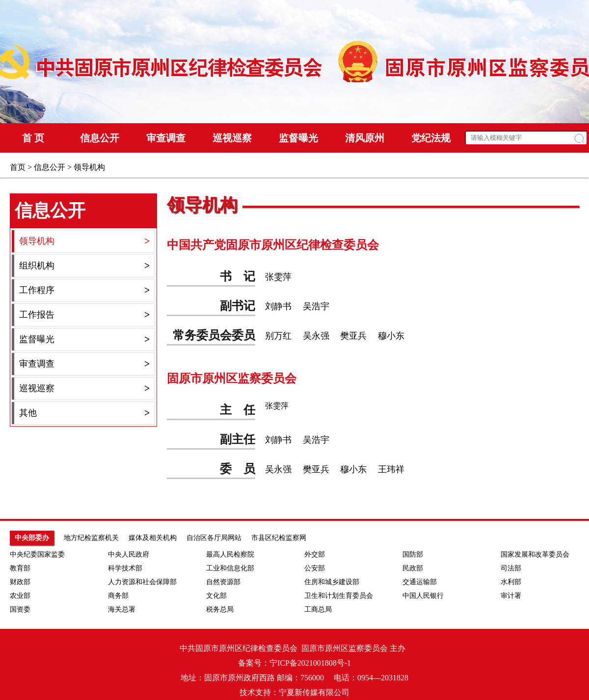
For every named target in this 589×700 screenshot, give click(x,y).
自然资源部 (223, 582)
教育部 (20, 568)
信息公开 (50, 167)
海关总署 (122, 609)
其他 (84, 413)
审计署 (511, 596)
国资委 (20, 609)
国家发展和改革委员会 (535, 554)
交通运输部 (420, 582)
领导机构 (89, 167)
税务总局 (220, 609)
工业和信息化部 (230, 568)
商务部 (118, 596)
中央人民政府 (129, 554)
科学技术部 (125, 568)
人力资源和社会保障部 (142, 582)
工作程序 (84, 290)
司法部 (511, 568)
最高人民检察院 (230, 554)
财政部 (20, 582)
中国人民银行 (423, 596)
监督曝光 (84, 339)
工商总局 (318, 609)
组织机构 (84, 266)
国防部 (413, 554)
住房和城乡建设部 (332, 582)
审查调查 (84, 364)
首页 (18, 167)
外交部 (315, 554)
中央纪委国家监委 (37, 554)
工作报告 (84, 315)
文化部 (216, 596)
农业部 (20, 596)
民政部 (413, 568)
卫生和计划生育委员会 (339, 596)
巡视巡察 (84, 389)
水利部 (511, 582)
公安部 (315, 568)
